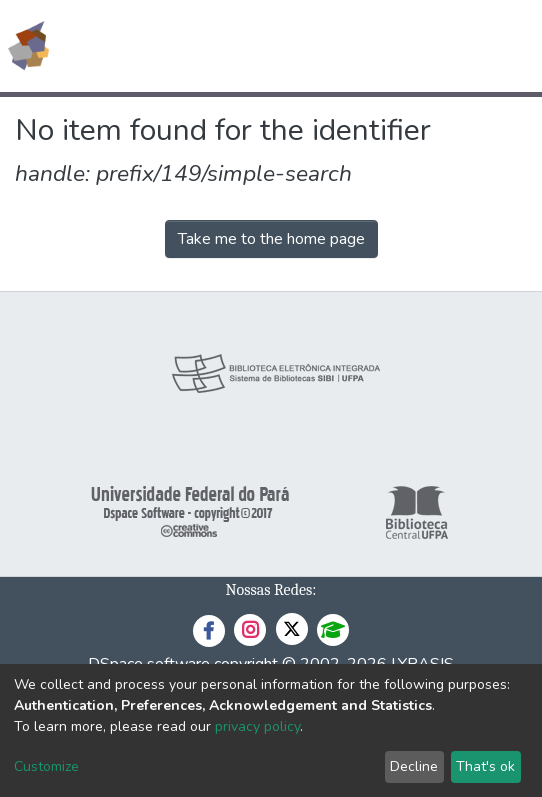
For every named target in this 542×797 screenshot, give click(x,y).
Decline (414, 766)
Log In (451, 46)
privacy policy (257, 726)
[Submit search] (381, 46)
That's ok (485, 766)
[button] (410, 46)
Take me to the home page (271, 239)
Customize (46, 766)
